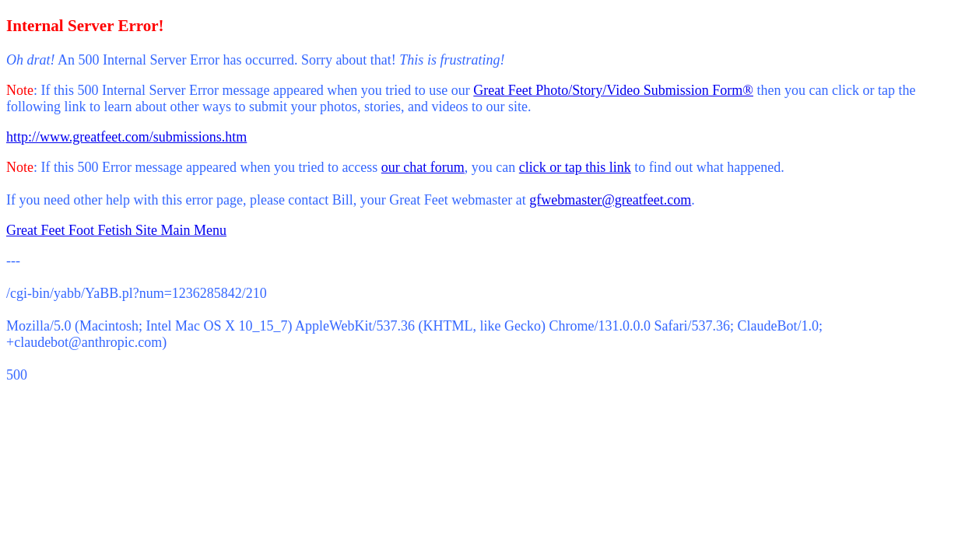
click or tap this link (575, 167)
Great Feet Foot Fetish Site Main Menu (116, 230)
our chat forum (423, 167)
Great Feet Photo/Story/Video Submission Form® (613, 90)
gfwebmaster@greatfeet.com (610, 200)
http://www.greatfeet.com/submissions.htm (126, 137)
